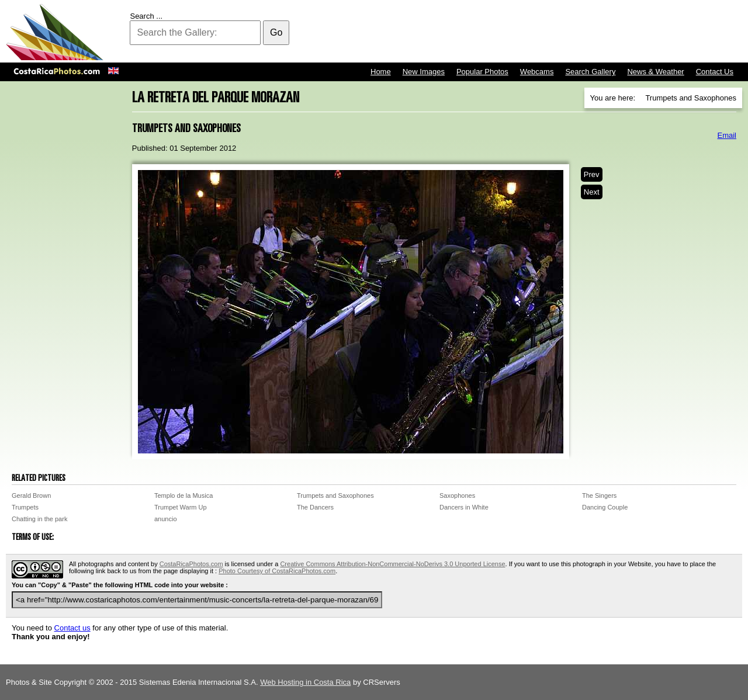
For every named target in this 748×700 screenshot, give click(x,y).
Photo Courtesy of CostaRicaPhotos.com (277, 571)
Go (276, 32)
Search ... (146, 16)
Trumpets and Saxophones (335, 495)
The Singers (599, 495)
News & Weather (655, 72)
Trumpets (25, 507)
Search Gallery (590, 72)
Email (727, 135)
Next (592, 192)
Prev (592, 174)
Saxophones (457, 495)
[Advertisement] (529, 32)
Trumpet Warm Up (181, 507)
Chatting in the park (39, 519)
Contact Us (715, 72)
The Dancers (315, 507)
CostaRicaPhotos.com (191, 564)
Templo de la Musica (183, 495)
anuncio (166, 519)
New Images (424, 72)
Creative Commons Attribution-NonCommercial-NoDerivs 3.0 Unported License (392, 564)
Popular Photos (482, 72)
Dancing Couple (605, 507)
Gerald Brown (31, 495)
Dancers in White (464, 507)
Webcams (537, 72)
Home (381, 72)
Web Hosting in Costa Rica (305, 682)
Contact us (72, 628)
